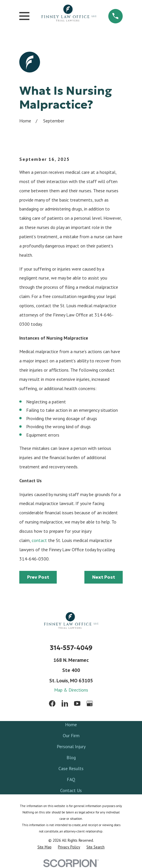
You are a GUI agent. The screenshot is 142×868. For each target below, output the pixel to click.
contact (39, 540)
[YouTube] (77, 703)
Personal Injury (71, 746)
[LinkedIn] (65, 703)
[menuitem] (45, 847)
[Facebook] (52, 703)
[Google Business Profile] (90, 703)
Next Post (104, 577)
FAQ (71, 779)
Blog (71, 757)
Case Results (71, 768)
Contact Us (71, 790)
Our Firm (71, 735)
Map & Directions (71, 690)
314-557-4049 (71, 648)
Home (71, 724)
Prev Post (38, 577)
